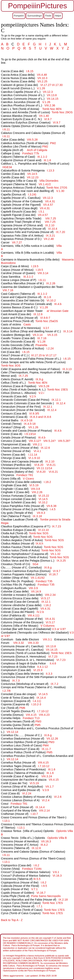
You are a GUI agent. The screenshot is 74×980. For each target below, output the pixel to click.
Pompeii (19, 16)
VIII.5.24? (50, 441)
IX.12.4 (61, 403)
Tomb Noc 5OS (39, 533)
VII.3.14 (38, 335)
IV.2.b (40, 612)
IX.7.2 (54, 684)
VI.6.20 (39, 465)
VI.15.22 (44, 496)
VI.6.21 (51, 465)
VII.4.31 (50, 201)
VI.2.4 (46, 800)
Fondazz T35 (44, 581)
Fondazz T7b (31, 153)
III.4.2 (44, 845)
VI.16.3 (57, 876)
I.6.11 (6, 129)
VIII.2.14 (44, 811)
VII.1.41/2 (45, 184)
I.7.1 (40, 906)
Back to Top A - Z (12, 920)
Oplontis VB (57, 838)
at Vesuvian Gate (58, 311)
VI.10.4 (53, 229)
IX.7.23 (56, 526)
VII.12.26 (52, 739)
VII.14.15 (52, 99)
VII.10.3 (42, 78)
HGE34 (7, 167)
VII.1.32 (55, 554)
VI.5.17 (45, 598)
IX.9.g (39, 379)
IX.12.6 (38, 314)
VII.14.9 (36, 591)
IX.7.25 (23, 376)
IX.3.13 (67, 369)
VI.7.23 (53, 657)
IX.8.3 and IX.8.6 (40, 417)
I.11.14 (33, 455)
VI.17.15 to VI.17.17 (44, 355)
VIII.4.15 (31, 715)
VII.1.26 (33, 427)
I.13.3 (51, 170)
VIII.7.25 (51, 218)
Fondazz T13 (31, 718)
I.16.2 (47, 482)
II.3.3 (49, 674)
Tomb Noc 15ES (58, 390)
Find (48, 16)
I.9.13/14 (30, 434)
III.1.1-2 (42, 157)
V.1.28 (44, 307)
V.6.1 (56, 872)
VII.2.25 (42, 81)
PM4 (46, 745)
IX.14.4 (41, 698)
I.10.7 (34, 814)
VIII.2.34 (50, 595)
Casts (27, 324)
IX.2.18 (63, 900)
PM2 (53, 143)
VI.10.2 (51, 300)
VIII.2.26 (37, 492)
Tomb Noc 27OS (57, 188)
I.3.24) (32, 194)
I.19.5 (35, 266)
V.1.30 (60, 191)
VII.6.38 (52, 506)
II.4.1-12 (43, 667)
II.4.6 (53, 663)
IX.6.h (39, 543)
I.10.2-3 (36, 704)
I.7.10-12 (43, 711)
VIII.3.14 (43, 273)
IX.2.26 (51, 283)
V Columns (48, 626)
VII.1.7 (50, 787)
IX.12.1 (56, 400)
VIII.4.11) (34, 615)
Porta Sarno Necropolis (46, 896)
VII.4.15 (54, 780)
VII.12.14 (12, 732)
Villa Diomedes (49, 181)
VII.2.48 (49, 239)
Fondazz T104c (32, 869)
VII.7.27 (17, 242)
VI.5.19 (34, 485)
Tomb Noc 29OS (62, 112)
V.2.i (41, 393)
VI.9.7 (48, 119)
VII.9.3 (41, 513)
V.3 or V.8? (59, 629)
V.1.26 (41, 88)
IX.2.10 (50, 225)
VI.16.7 (53, 574)
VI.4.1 (37, 451)
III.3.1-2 (28, 277)
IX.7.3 (16, 681)
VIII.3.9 (33, 588)
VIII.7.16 (8, 290)
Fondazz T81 (25, 475)
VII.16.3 (46, 841)
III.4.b (58, 304)
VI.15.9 (38, 670)
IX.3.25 (61, 561)
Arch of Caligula (37, 150)
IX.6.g (48, 567)
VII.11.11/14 (44, 468)
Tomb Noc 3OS (11, 366)
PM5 (37, 725)
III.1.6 (47, 160)
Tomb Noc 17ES (53, 903)
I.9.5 (44, 886)
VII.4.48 (42, 75)
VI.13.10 (43, 530)
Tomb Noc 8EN (52, 109)
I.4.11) (37, 701)
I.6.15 (30, 71)
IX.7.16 (42, 338)
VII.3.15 (52, 335)
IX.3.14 (68, 331)
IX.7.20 (60, 232)
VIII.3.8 (36, 489)
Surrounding (34, 16)
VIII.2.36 (50, 105)
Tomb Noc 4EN (38, 383)
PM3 (38, 721)
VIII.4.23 (44, 715)
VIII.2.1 (37, 444)
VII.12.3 (48, 92)
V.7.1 (34, 889)
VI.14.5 (43, 499)
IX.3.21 (51, 236)
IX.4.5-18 (27, 420)
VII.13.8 (52, 95)
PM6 (22, 708)
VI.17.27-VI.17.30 (51, 85)
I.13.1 (6, 821)
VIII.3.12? (35, 441)
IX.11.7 (46, 749)
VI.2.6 (58, 797)
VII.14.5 (32, 174)
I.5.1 (41, 212)
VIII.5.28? (64, 441)
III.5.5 (37, 879)
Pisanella (41, 345)
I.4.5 (53, 509)
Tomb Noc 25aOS (47, 321)
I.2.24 (50, 348)
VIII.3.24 (46, 776)
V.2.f (46, 328)
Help (58, 16)
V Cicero (28, 479)
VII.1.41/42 (38, 578)
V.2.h (33, 396)
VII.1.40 (44, 116)
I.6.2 (36, 865)
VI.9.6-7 (45, 318)
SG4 (35, 564)
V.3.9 (46, 790)
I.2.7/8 (7, 691)
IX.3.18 (37, 516)
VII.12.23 (33, 177)
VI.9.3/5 (34, 414)
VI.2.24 (27, 793)
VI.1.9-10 (34, 458)
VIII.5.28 (32, 140)
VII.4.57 (48, 205)
